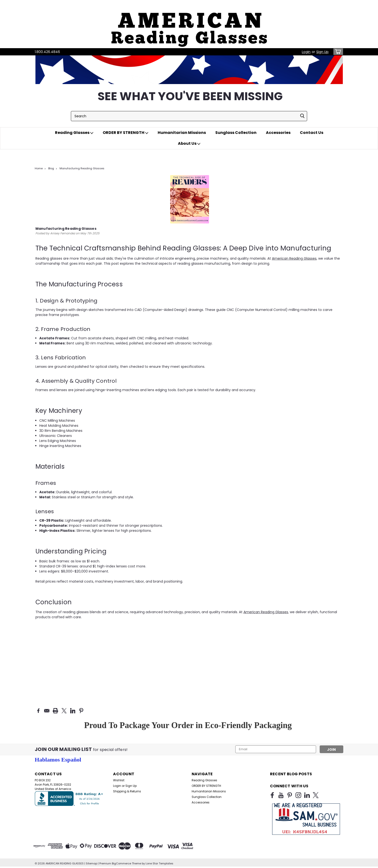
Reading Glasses (74, 133)
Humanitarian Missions (182, 133)
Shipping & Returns (127, 791)
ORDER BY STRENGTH (125, 133)
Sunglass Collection (236, 133)
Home (39, 168)
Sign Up (322, 52)
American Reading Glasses (294, 258)
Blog (51, 168)
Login (306, 52)
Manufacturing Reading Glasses (82, 168)
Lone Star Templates (159, 863)
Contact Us (312, 133)
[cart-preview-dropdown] (337, 52)
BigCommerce (121, 863)
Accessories (278, 133)
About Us (189, 144)
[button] (189, 24)
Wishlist (119, 780)
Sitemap (91, 863)
